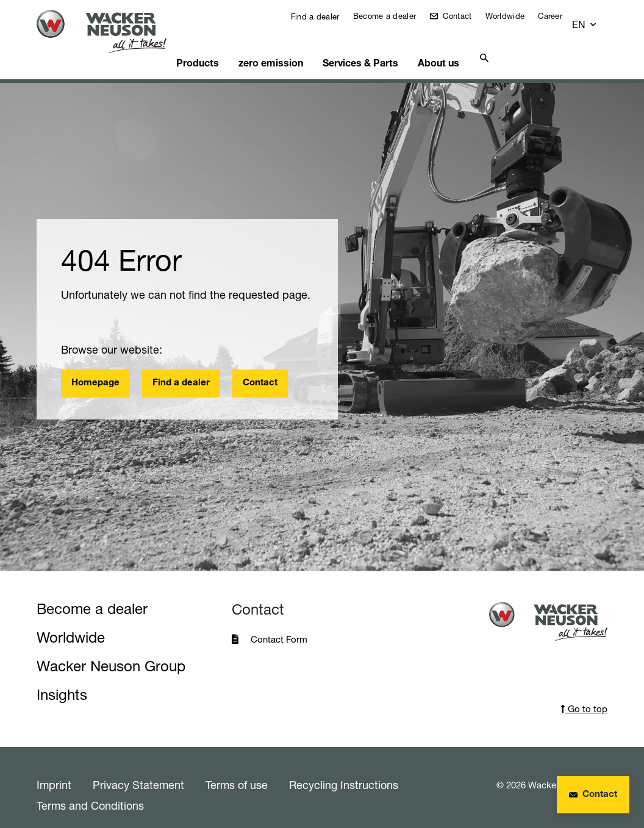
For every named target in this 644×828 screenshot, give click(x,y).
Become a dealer (394, 16)
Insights (62, 680)
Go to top (584, 694)
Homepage (95, 368)
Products (210, 46)
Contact (465, 16)
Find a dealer (323, 16)
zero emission (281, 46)
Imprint (54, 769)
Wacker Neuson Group (111, 651)
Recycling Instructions (344, 769)
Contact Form (279, 624)
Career (559, 16)
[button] (596, 19)
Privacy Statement (138, 769)
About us (442, 46)
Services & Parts (367, 46)
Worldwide (514, 16)
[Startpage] (109, 31)
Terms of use (237, 769)
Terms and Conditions (90, 790)
